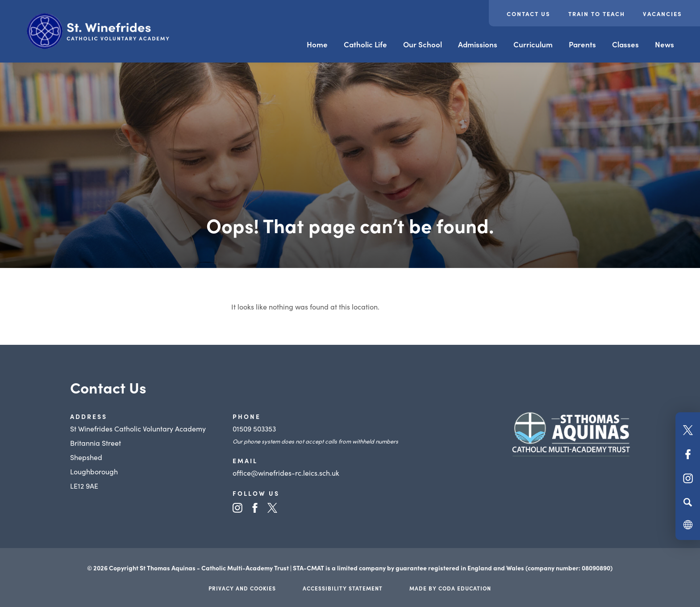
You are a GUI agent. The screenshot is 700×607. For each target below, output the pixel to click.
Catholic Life (365, 44)
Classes (625, 44)
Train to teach (597, 14)
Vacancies (662, 14)
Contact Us (529, 14)
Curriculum (533, 44)
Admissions (478, 44)
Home (317, 44)
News (665, 44)
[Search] (688, 502)
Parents (582, 44)
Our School (423, 44)
